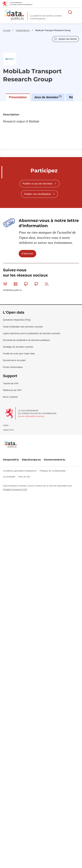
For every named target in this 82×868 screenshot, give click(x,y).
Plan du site (24, 477)
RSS (47, 284)
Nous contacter (11, 397)
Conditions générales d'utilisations (20, 471)
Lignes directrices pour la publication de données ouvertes (32, 333)
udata (6, 425)
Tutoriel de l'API (11, 383)
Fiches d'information (13, 367)
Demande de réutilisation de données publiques (27, 340)
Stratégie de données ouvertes (18, 347)
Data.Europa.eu (31, 460)
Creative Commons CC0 (15, 489)
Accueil (7, 30)
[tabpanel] (41, 125)
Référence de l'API (12, 390)
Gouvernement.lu (55, 460)
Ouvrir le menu (78, 12)
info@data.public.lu (12, 290)
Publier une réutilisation (38, 194)
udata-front (8, 430)
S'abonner (27, 253)
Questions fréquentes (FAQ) (17, 320)
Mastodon (27, 284)
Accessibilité (9, 477)
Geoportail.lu (11, 460)
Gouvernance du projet (14, 360)
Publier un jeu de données (37, 184)
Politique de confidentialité (53, 471)
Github (37, 284)
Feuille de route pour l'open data (19, 354)
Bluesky (6, 284)
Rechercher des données (70, 12)
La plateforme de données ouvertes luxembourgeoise (46, 17)
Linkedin (16, 284)
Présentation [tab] (18, 97)
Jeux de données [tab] (48, 97)
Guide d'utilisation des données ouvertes (23, 327)
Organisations (23, 30)
